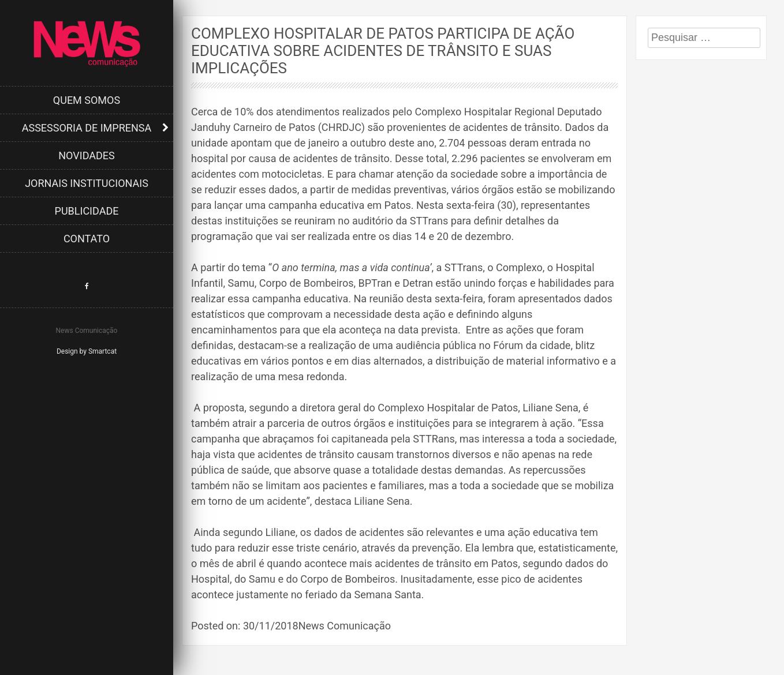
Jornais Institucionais (87, 183)
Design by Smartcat (87, 351)
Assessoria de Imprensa (87, 128)
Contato (87, 239)
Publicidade (87, 211)
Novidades (87, 155)
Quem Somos (87, 100)
